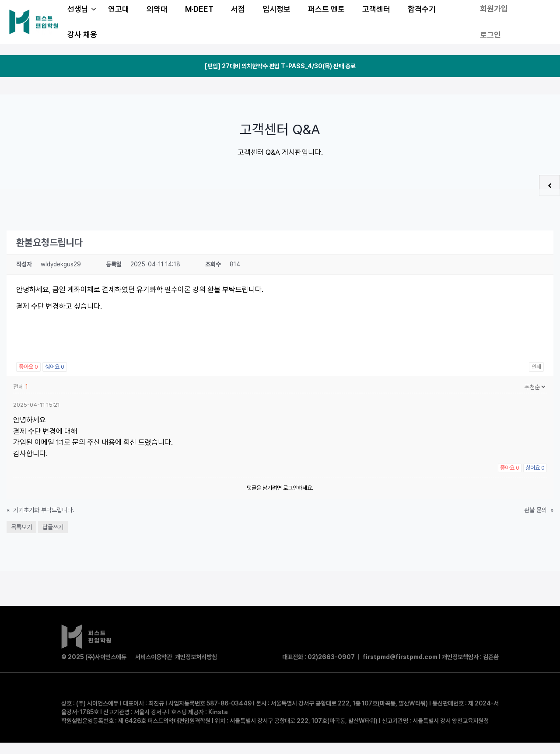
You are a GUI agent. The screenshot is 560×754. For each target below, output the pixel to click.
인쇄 (536, 367)
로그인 (490, 35)
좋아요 (28, 367)
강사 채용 (82, 34)
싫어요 (55, 367)
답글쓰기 (53, 527)
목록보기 (21, 527)
